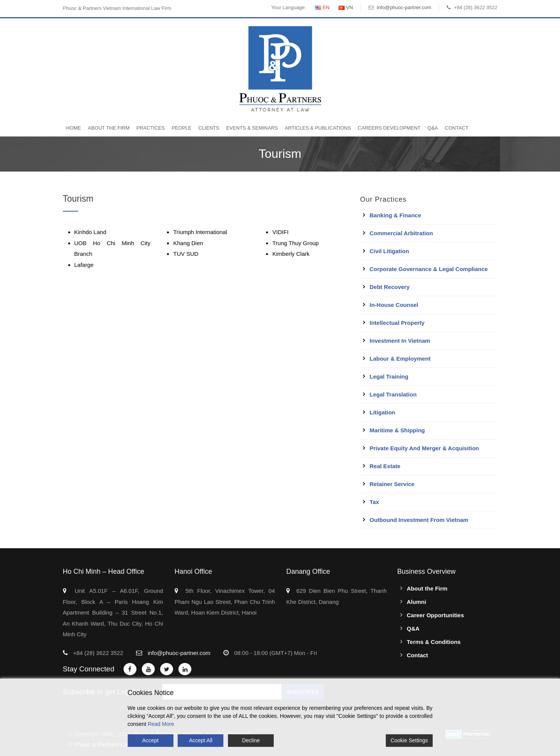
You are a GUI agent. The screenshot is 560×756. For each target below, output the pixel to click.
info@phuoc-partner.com (404, 7)
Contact (457, 128)
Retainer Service (392, 484)
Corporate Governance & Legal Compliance (429, 269)
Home (74, 128)
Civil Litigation (389, 251)
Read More (161, 724)
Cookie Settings (409, 740)
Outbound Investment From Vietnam (419, 520)
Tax (375, 502)
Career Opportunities (435, 615)
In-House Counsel (394, 305)
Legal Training (389, 376)
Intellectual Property (397, 323)
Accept (150, 740)
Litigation (383, 412)
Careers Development (389, 128)
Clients (209, 128)
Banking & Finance (396, 215)
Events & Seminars (252, 128)
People (181, 128)
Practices (151, 128)
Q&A (432, 128)
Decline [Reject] (251, 740)
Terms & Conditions (434, 642)
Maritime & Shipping (397, 430)
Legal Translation (393, 394)
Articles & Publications (318, 128)
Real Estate (385, 466)
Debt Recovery (390, 287)
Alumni (416, 602)
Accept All (201, 740)
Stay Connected (89, 669)
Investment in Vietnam (400, 341)
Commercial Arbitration (401, 233)
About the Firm (109, 128)
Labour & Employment (400, 359)
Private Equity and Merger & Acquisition (424, 448)
